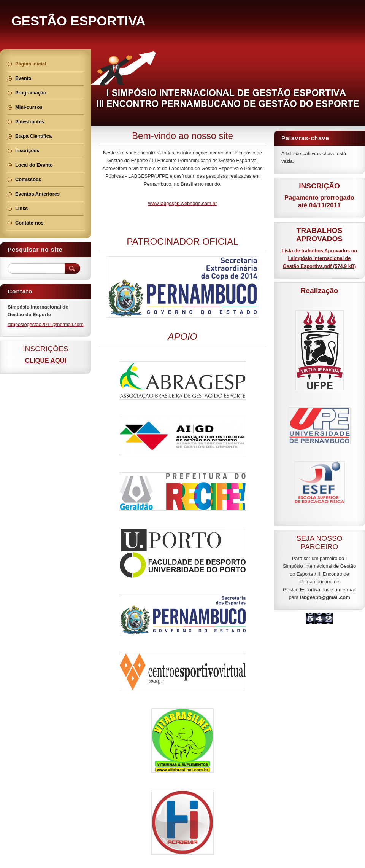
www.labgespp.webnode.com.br (183, 203)
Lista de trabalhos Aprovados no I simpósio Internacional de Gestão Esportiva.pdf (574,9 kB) (320, 258)
